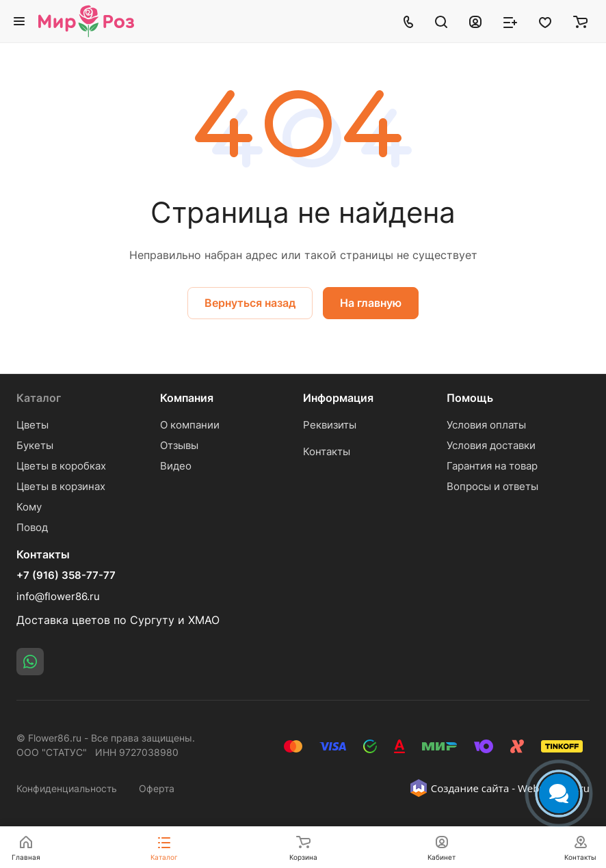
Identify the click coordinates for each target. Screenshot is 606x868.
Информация (338, 398)
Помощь (470, 398)
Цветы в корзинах (61, 486)
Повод (32, 527)
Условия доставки (491, 445)
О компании (190, 425)
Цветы (32, 425)
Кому (29, 507)
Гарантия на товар (492, 466)
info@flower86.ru (58, 596)
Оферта (157, 788)
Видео (176, 466)
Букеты (35, 445)
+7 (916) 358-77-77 (66, 575)
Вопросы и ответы (492, 486)
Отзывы (179, 445)
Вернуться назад (250, 303)
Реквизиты (330, 425)
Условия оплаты (486, 425)
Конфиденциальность (67, 788)
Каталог (39, 398)
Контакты (327, 451)
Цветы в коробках (61, 466)
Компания (187, 398)
